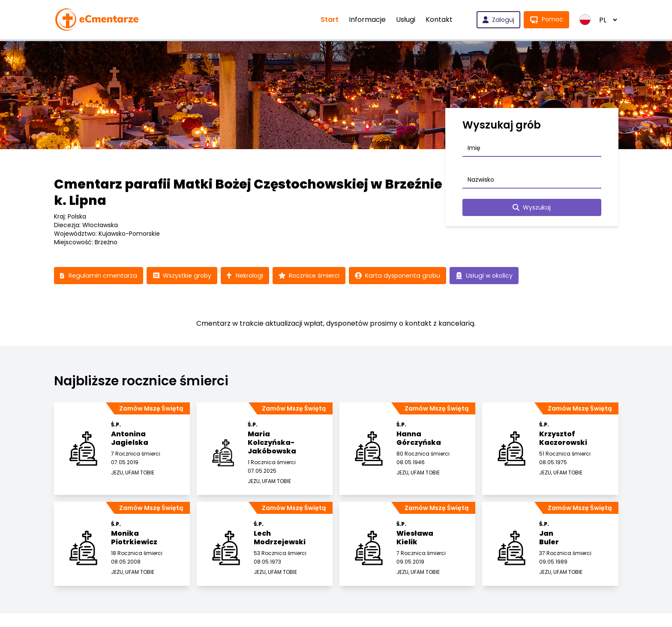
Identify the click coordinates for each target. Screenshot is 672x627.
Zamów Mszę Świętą (151, 408)
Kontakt (440, 19)
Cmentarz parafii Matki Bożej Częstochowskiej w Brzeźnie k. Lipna (248, 192)
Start (330, 19)
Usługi (406, 19)
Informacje (368, 19)
